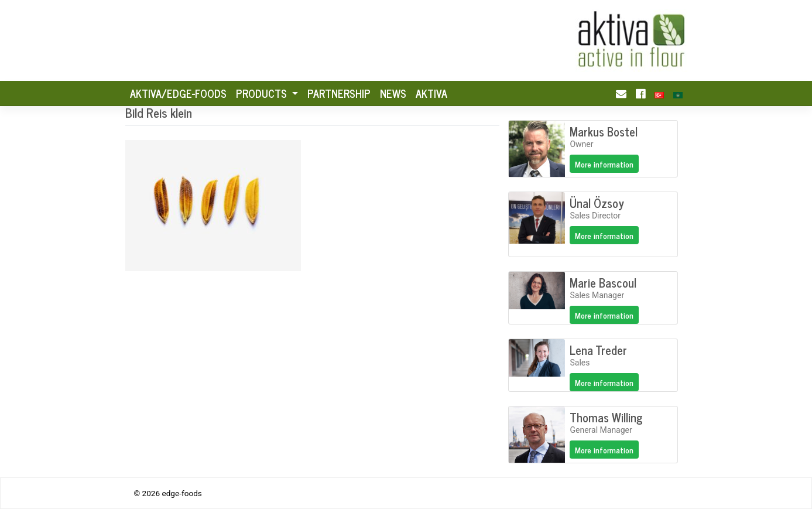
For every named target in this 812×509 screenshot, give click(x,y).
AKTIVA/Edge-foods (178, 93)
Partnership (339, 93)
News (393, 93)
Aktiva (431, 93)
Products (263, 93)
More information (604, 164)
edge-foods (181, 493)
